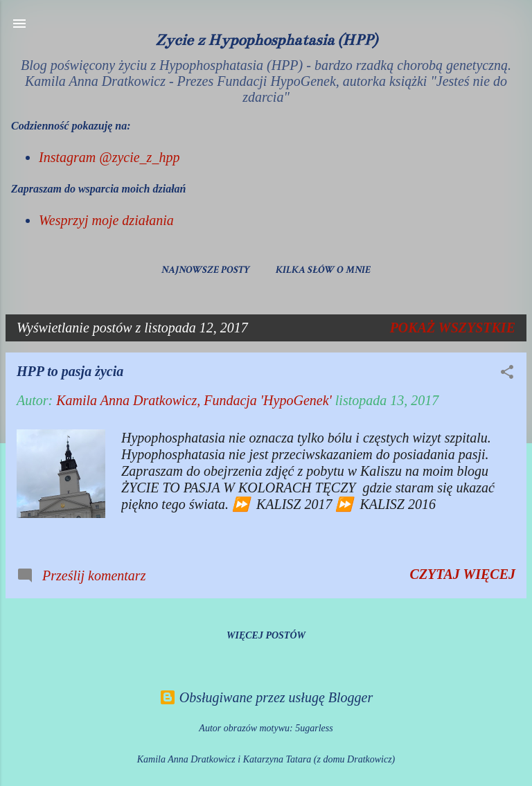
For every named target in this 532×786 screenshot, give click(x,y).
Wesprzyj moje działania (106, 220)
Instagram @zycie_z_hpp (109, 157)
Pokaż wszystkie (453, 328)
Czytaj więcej (463, 574)
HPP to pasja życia (70, 371)
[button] (507, 374)
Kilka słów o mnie (323, 270)
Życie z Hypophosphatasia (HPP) (266, 40)
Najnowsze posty (206, 270)
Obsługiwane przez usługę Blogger (266, 697)
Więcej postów (266, 635)
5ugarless (314, 728)
